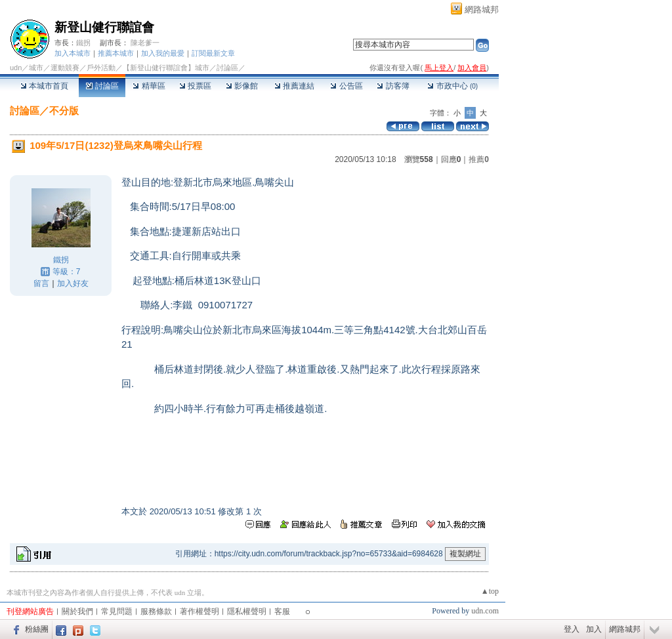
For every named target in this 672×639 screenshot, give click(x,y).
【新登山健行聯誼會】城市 (166, 68)
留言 (41, 283)
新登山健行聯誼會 (104, 27)
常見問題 (117, 611)
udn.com (485, 611)
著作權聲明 (199, 611)
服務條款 (156, 611)
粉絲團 (37, 629)
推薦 (479, 159)
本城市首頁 (44, 86)
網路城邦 (482, 10)
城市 (36, 68)
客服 (282, 611)
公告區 (346, 86)
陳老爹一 (145, 43)
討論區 (102, 86)
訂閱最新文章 (213, 53)
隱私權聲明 (247, 611)
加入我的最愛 (163, 53)
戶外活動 (101, 68)
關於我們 (77, 611)
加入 (594, 629)
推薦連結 (294, 86)
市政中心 (452, 86)
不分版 (64, 111)
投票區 (195, 86)
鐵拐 (83, 43)
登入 (572, 629)
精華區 (149, 86)
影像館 (242, 86)
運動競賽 (65, 68)
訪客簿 (393, 86)
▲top (490, 591)
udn (16, 68)
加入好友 (73, 283)
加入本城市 (73, 53)
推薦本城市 (116, 53)
